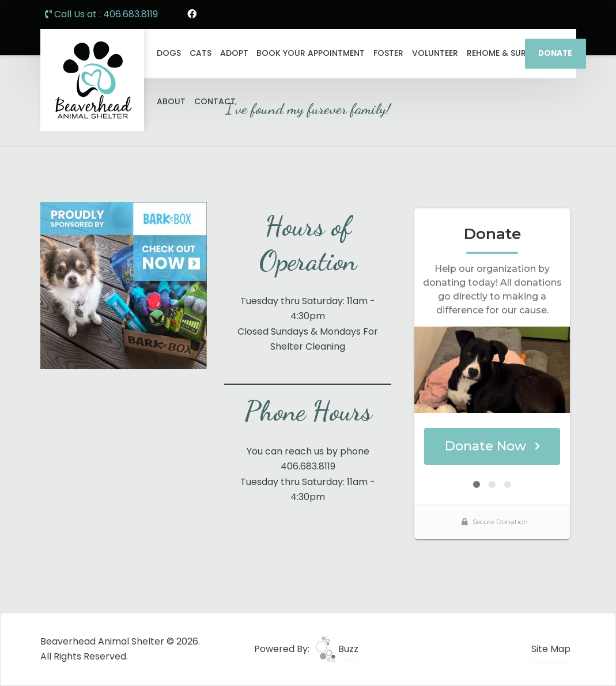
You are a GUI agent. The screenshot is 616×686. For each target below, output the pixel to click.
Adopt (234, 53)
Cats (201, 53)
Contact (215, 101)
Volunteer (435, 53)
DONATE (555, 53)
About (171, 101)
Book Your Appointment (311, 53)
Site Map (551, 649)
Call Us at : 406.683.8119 (101, 14)
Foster (388, 53)
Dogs (169, 53)
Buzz (337, 649)
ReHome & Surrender (511, 53)
